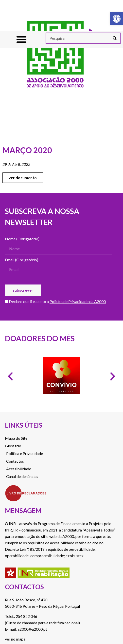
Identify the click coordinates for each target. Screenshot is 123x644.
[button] (21, 39)
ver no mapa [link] (15, 639)
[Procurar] (115, 38)
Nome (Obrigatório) (22, 239)
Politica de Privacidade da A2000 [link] (78, 301)
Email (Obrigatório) (22, 260)
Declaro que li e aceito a (55, 302)
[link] (117, 19)
